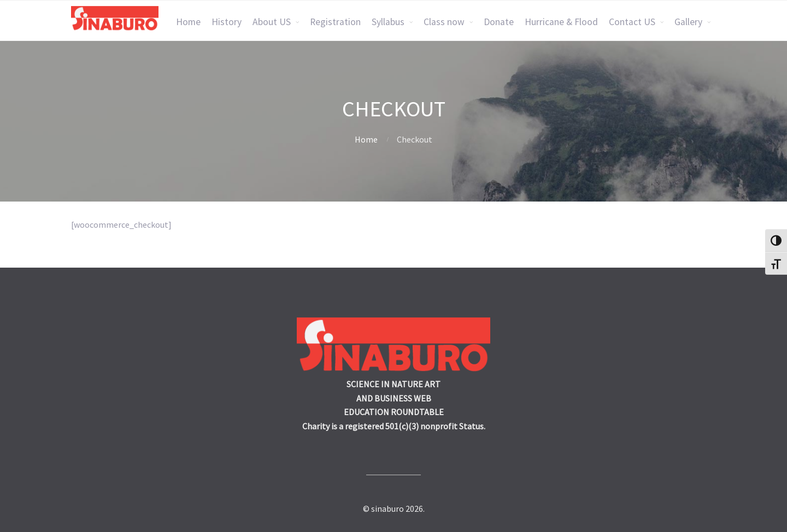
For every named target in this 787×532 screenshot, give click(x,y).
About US (272, 22)
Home (188, 22)
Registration (335, 22)
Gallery (688, 22)
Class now (444, 22)
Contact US (632, 22)
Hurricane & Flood (561, 22)
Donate (499, 22)
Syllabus (388, 22)
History (227, 22)
